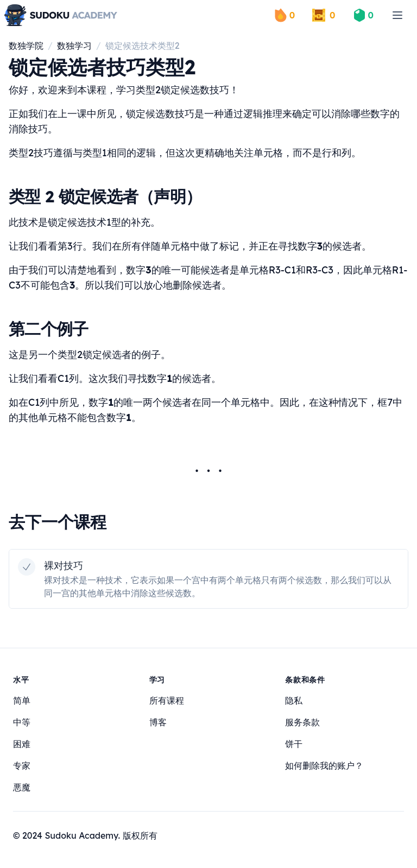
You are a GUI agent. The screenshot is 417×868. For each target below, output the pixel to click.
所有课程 (167, 700)
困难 (22, 744)
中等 (22, 722)
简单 (22, 700)
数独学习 (74, 46)
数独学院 (26, 46)
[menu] (397, 15)
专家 (22, 765)
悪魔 (22, 787)
